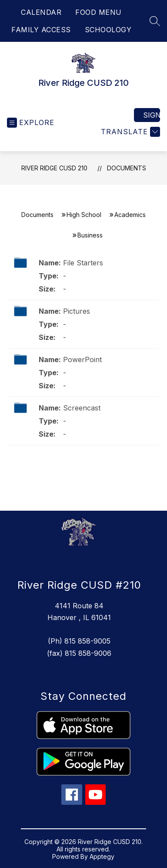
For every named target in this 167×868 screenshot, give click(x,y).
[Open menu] (31, 123)
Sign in (152, 115)
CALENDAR (41, 12)
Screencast (82, 408)
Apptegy (102, 856)
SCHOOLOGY (108, 30)
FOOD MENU (99, 12)
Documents (127, 168)
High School (84, 215)
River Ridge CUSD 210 (54, 168)
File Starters (83, 263)
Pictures (77, 311)
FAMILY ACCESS (41, 30)
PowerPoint (82, 359)
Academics (130, 215)
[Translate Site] (129, 132)
